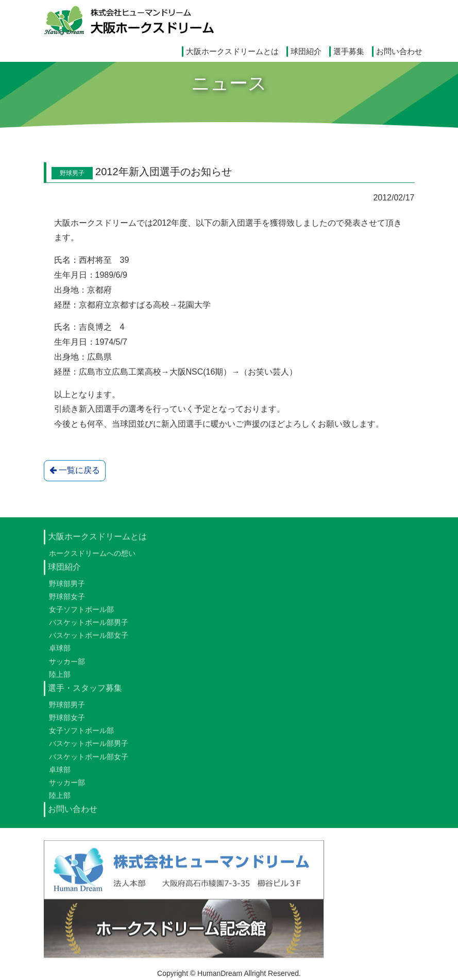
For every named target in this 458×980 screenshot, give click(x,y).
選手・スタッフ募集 (85, 693)
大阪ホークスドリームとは (232, 51)
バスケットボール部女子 (89, 640)
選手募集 (349, 51)
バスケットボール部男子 (89, 627)
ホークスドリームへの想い (92, 558)
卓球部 (60, 653)
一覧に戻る (75, 471)
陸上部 (60, 679)
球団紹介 (306, 51)
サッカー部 (67, 666)
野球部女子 (67, 601)
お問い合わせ (399, 51)
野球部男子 (67, 588)
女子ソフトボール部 (81, 614)
